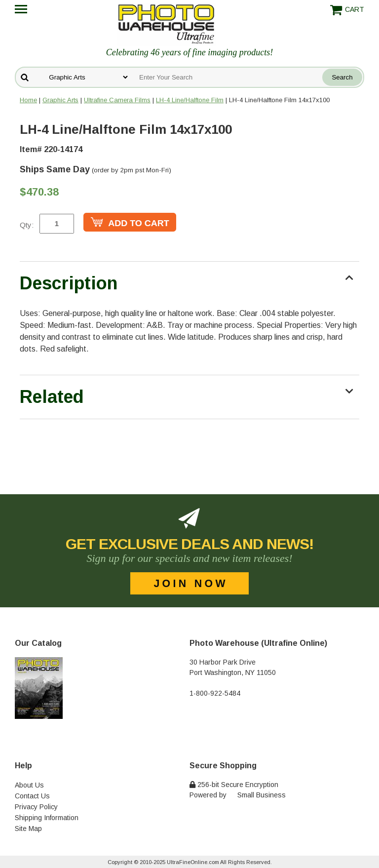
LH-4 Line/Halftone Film (190, 100)
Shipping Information (47, 818)
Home (28, 100)
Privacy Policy (36, 807)
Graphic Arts (60, 100)
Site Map (28, 829)
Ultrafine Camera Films (117, 100)
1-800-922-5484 (215, 693)
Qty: (27, 225)
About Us (29, 785)
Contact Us (32, 796)
